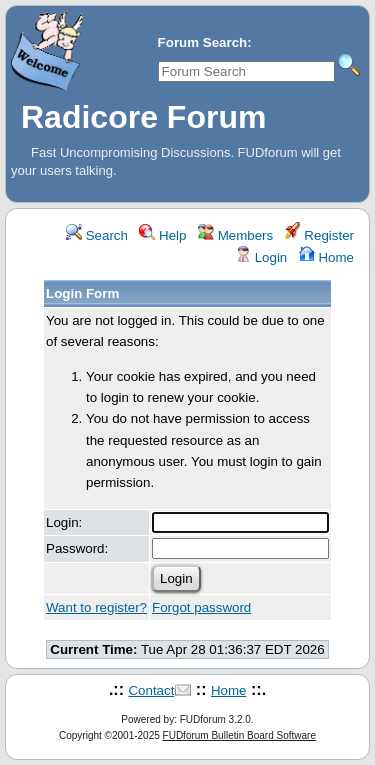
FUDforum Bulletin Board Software (239, 735)
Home (326, 257)
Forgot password (201, 607)
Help (162, 235)
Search (97, 235)
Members (235, 235)
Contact (151, 690)
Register (319, 235)
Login (261, 257)
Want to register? (96, 607)
